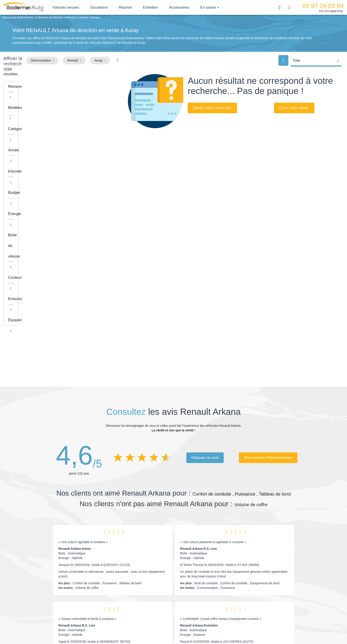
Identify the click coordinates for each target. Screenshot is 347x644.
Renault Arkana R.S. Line (199, 402)
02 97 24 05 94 (323, 6)
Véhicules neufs (203, 606)
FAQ (139, 612)
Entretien (166, 7)
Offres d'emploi (147, 606)
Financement (145, 599)
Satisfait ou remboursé (264, 585)
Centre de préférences (177, 626)
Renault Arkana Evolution (199, 478)
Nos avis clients (63, 595)
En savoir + (226, 7)
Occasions (115, 7)
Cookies (223, 626)
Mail (57, 586)
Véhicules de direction (207, 599)
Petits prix (199, 585)
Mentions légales (205, 626)
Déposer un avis (205, 310)
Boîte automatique (205, 592)
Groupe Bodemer (148, 585)
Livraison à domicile (262, 599)
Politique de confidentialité (248, 626)
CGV (270, 626)
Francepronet (94, 626)
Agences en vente (261, 612)
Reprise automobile (262, 592)
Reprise (141, 7)
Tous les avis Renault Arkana (268, 310)
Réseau (142, 592)
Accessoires (195, 7)
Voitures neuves (81, 7)
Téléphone (82, 586)
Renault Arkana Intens (75, 402)
